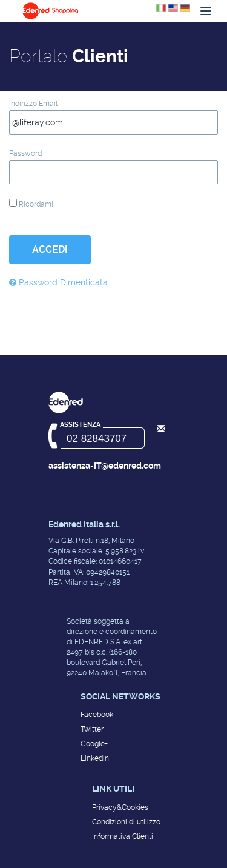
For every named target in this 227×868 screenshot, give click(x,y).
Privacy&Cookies (120, 807)
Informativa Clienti (123, 836)
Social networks (120, 696)
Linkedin (95, 758)
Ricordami (31, 204)
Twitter (92, 729)
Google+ (94, 744)
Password (25, 153)
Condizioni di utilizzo (126, 822)
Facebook (97, 715)
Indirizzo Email (33, 104)
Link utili (113, 789)
